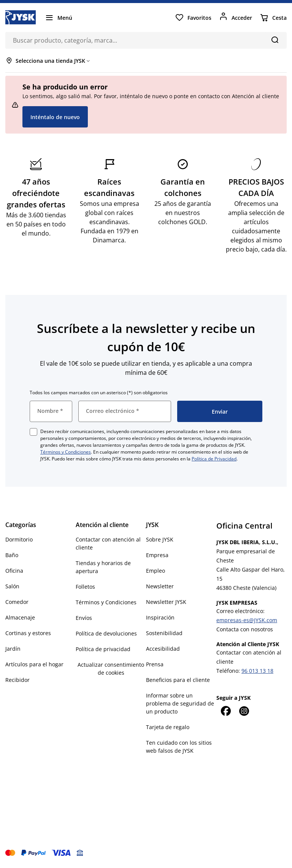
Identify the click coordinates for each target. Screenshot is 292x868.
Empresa (157, 555)
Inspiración (160, 617)
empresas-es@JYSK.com (247, 620)
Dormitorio (19, 539)
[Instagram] (244, 711)
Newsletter (160, 586)
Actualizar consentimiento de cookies (111, 669)
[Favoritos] (193, 18)
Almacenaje (20, 617)
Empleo (156, 571)
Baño (12, 555)
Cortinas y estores (28, 633)
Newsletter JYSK (166, 602)
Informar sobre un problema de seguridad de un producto (180, 703)
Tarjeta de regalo (168, 727)
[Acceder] (236, 18)
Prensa (155, 664)
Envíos (84, 618)
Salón (12, 586)
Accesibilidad (163, 649)
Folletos (85, 587)
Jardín (13, 649)
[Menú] (59, 18)
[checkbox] (33, 432)
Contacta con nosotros (245, 629)
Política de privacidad (103, 649)
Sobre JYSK (160, 539)
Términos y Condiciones (66, 452)
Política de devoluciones (106, 633)
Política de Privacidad (214, 459)
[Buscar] (275, 40)
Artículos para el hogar (34, 664)
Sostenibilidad (164, 633)
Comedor (17, 602)
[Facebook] (225, 711)
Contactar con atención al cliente (108, 543)
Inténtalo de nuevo (55, 117)
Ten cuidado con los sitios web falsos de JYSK (179, 747)
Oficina (14, 571)
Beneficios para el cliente (178, 680)
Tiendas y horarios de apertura (103, 567)
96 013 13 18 (257, 671)
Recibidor (17, 680)
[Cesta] (273, 18)
